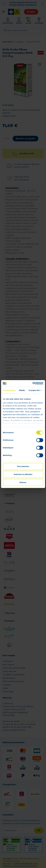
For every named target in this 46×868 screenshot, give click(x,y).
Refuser (23, 482)
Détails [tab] (22, 390)
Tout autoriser (23, 466)
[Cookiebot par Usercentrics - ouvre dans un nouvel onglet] (33, 383)
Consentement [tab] (9, 390)
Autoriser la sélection (23, 474)
